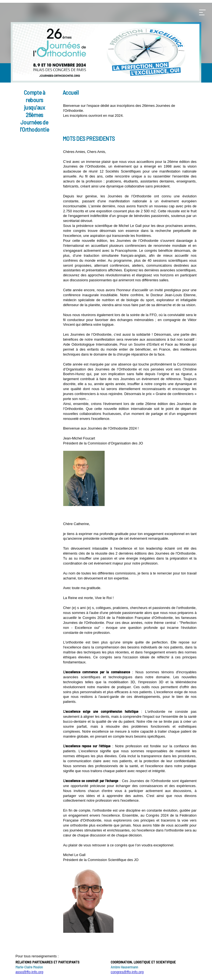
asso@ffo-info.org (29, 972)
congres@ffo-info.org (127, 972)
